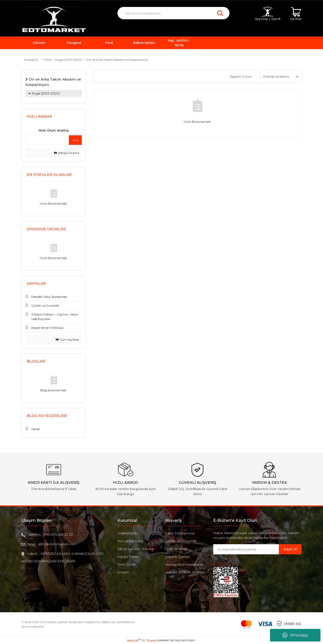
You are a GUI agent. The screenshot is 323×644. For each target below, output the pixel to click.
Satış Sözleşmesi (180, 533)
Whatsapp (295, 635)
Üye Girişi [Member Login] (261, 19)
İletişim (124, 572)
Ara (75, 140)
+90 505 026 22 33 (58, 534)
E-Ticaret (150, 640)
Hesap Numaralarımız (184, 564)
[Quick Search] (45, 140)
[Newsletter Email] (246, 549)
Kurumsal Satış (130, 541)
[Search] (173, 13)
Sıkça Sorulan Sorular (136, 549)
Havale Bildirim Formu (185, 572)
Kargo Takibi (128, 557)
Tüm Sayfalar (68, 340)
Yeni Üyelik (127, 564)
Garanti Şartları (178, 557)
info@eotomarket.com (58, 544)
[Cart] (296, 14)
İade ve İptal (176, 549)
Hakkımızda (128, 533)
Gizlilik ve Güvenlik (181, 541)
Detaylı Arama (67, 153)
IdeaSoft (134, 640)
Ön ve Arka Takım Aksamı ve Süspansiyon (117, 60)
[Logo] (54, 20)
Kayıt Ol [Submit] (290, 549)
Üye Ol (276, 19)
